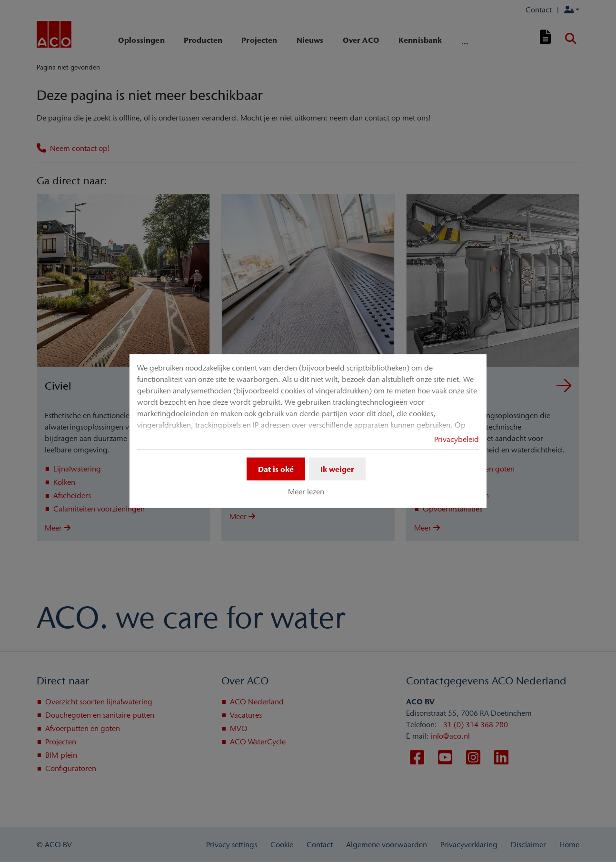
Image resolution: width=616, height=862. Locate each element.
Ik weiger (337, 469)
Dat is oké (276, 469)
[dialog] (308, 431)
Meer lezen (306, 491)
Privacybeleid (457, 439)
